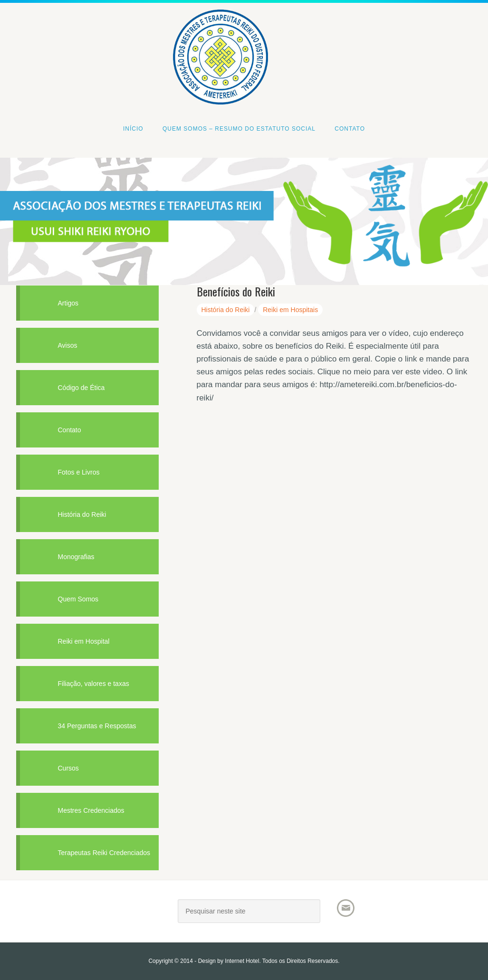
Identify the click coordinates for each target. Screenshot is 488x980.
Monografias (76, 557)
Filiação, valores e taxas (94, 684)
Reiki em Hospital (84, 641)
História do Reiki (226, 310)
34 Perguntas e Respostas (97, 726)
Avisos (68, 345)
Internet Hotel (242, 961)
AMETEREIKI (87, 915)
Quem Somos (78, 599)
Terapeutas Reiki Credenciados (104, 853)
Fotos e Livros (79, 472)
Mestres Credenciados (91, 810)
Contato (70, 430)
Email (346, 908)
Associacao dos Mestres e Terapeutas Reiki (244, 25)
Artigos (68, 303)
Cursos (68, 768)
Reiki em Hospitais (290, 310)
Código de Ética (81, 388)
